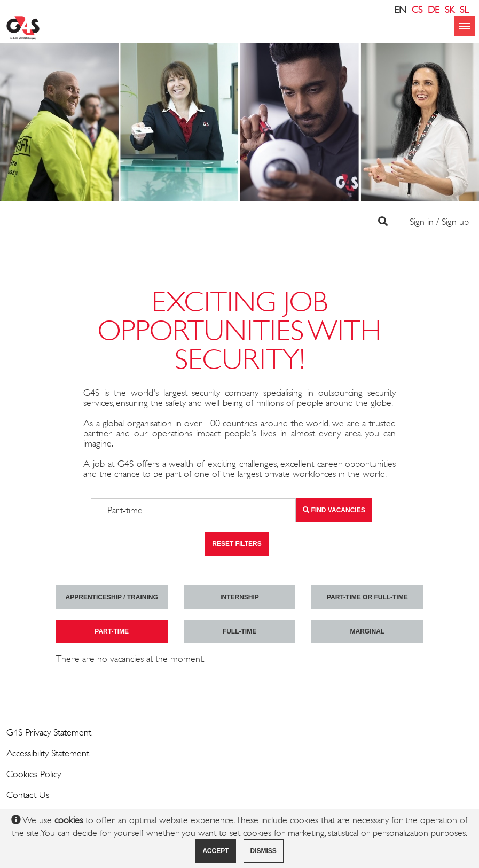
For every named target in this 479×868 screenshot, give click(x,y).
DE (434, 10)
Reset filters (237, 544)
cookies (69, 820)
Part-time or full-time (367, 597)
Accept (215, 851)
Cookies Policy (34, 774)
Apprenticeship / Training (112, 597)
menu (465, 26)
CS (417, 10)
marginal (367, 631)
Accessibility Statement (48, 753)
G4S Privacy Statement (49, 732)
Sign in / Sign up (439, 222)
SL (464, 10)
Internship (239, 597)
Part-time (112, 631)
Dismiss (264, 851)
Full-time (239, 631)
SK (450, 10)
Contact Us (28, 795)
